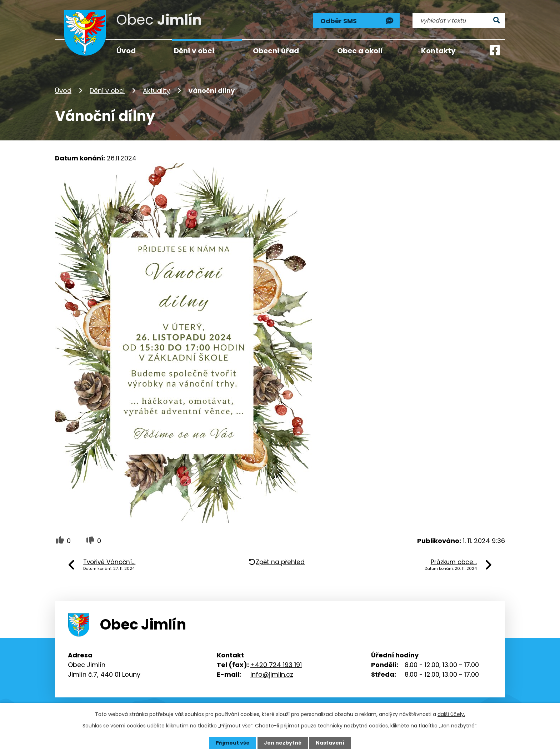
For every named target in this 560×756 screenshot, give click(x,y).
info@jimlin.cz (272, 674)
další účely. (451, 714)
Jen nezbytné (283, 743)
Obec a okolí (360, 51)
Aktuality (156, 91)
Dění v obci (107, 91)
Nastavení (330, 743)
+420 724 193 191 (276, 665)
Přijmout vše (233, 743)
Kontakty (438, 51)
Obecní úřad (276, 51)
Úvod (63, 91)
